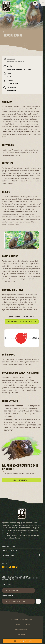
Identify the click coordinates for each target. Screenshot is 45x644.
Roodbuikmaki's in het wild (22, 322)
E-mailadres (7, 595)
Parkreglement (22, 630)
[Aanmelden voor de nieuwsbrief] (38, 601)
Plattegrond (8, 555)
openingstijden (10, 551)
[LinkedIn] (17, 567)
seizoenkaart (9, 546)
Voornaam (7, 585)
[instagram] (3, 567)
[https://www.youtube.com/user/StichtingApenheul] (14, 567)
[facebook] (7, 567)
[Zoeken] (35, 3)
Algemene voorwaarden (22, 620)
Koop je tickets (23, 641)
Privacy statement (22, 625)
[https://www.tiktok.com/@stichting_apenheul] (10, 567)
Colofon (22, 635)
